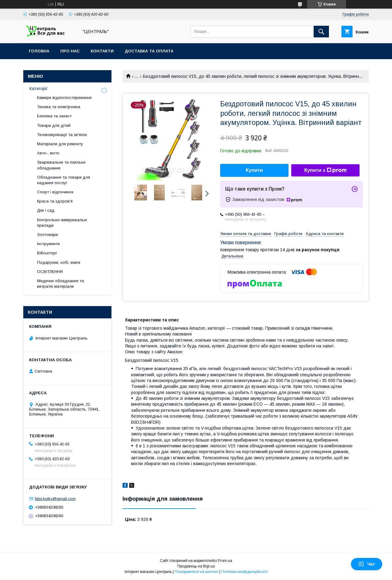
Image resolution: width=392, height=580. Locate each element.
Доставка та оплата (149, 51)
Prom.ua (225, 561)
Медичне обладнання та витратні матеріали (60, 284)
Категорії (38, 89)
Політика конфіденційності (244, 572)
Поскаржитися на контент (196, 572)
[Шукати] (321, 32)
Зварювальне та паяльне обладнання (61, 165)
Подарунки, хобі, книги (59, 262)
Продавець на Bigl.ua (196, 566)
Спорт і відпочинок (55, 192)
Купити (254, 170)
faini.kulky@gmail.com (55, 499)
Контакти (102, 51)
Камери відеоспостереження (64, 98)
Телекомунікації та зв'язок (62, 135)
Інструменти (48, 244)
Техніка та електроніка (59, 107)
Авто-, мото (48, 153)
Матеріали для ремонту (60, 144)
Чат (367, 564)
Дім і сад (46, 210)
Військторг (47, 253)
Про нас (70, 51)
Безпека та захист (54, 116)
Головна (39, 51)
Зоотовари (47, 235)
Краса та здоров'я (55, 201)
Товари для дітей (54, 125)
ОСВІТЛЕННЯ (50, 272)
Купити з (325, 170)
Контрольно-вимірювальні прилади (62, 223)
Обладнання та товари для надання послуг (64, 180)
